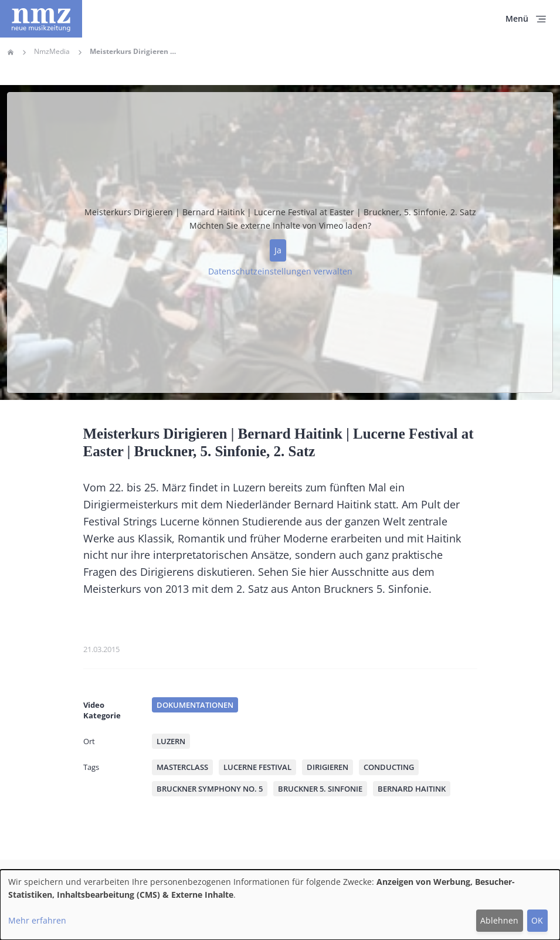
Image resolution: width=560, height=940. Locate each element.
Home (11, 52)
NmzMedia (52, 52)
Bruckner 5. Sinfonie (320, 789)
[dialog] (280, 905)
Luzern (171, 741)
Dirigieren (327, 767)
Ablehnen (499, 920)
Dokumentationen (195, 705)
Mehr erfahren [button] (37, 920)
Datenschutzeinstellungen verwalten (280, 271)
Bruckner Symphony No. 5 (210, 789)
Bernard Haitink (412, 789)
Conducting (389, 767)
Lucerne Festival (257, 767)
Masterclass (182, 767)
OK (537, 920)
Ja (278, 250)
